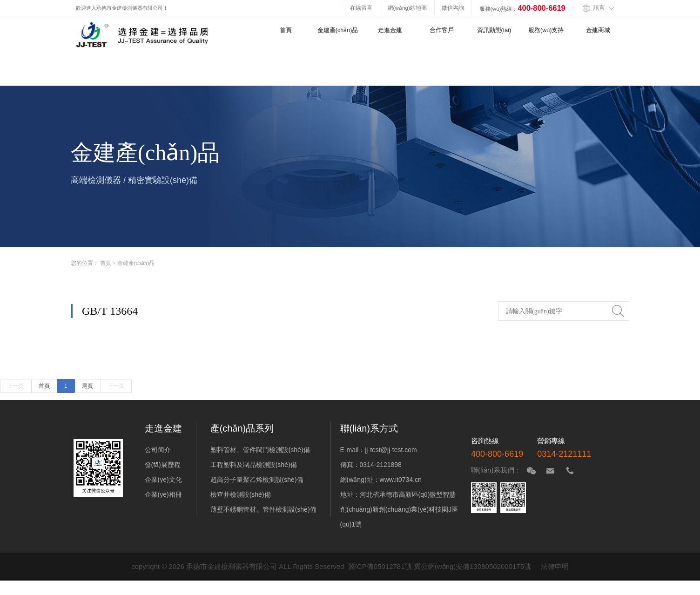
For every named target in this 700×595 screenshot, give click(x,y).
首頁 (286, 30)
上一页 (16, 386)
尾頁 (87, 386)
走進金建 (390, 30)
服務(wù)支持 (546, 30)
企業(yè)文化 (163, 480)
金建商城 (598, 30)
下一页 (116, 386)
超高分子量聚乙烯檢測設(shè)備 (257, 480)
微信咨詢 (453, 8)
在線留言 (361, 8)
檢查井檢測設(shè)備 (241, 494)
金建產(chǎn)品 (338, 30)
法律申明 (555, 566)
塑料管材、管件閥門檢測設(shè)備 (260, 450)
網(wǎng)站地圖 (407, 8)
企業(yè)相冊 (163, 494)
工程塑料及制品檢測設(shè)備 (254, 465)
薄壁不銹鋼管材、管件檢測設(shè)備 (263, 509)
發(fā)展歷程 (163, 465)
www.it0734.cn (401, 480)
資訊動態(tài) (494, 30)
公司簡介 (158, 450)
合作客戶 (442, 30)
